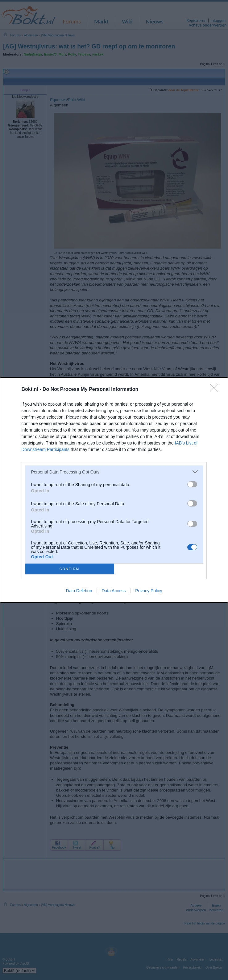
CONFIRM (70, 569)
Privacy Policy (149, 591)
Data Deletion (79, 591)
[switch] (192, 484)
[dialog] (114, 490)
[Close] (216, 390)
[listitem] (114, 472)
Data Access (114, 591)
